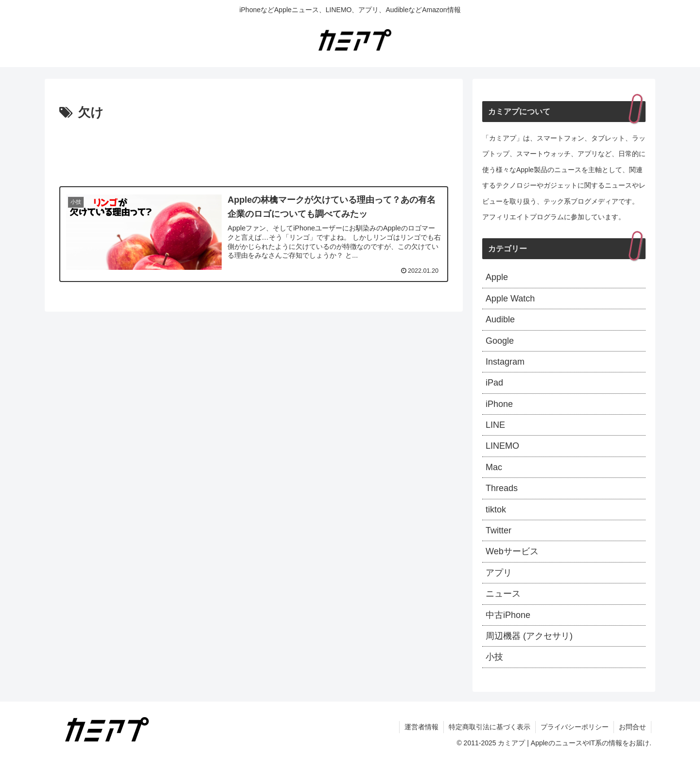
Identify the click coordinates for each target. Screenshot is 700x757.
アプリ (499, 573)
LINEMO (502, 446)
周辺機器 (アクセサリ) (529, 636)
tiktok (496, 510)
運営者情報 (421, 727)
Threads (502, 488)
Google (500, 341)
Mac (494, 467)
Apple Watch (510, 299)
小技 (494, 657)
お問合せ (632, 727)
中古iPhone (508, 615)
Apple (497, 277)
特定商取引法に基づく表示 (490, 727)
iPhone (499, 404)
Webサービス (512, 551)
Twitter (499, 530)
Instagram (505, 362)
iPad (494, 383)
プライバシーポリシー (575, 727)
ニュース (503, 594)
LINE (495, 425)
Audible (500, 319)
